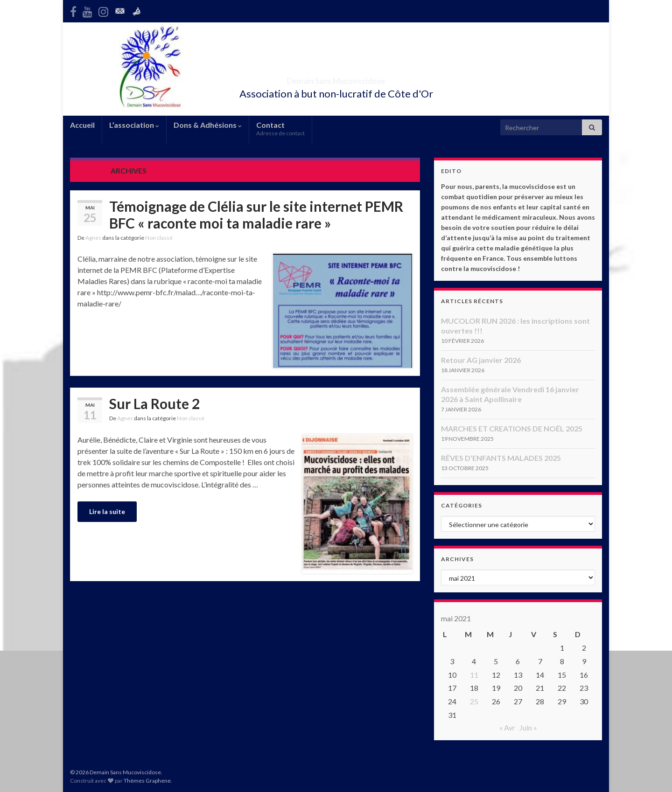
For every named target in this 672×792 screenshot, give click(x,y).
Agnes (93, 238)
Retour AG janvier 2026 (481, 360)
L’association (134, 125)
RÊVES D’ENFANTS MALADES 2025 (501, 458)
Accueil (82, 125)
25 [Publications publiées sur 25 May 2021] (474, 701)
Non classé (159, 238)
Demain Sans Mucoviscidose (336, 78)
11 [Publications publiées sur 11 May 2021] (474, 675)
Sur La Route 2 (154, 403)
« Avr (507, 727)
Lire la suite (107, 511)
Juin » (528, 727)
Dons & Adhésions (208, 125)
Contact (280, 129)
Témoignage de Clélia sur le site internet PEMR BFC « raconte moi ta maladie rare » (256, 215)
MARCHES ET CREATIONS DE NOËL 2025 (512, 428)
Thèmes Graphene (147, 781)
